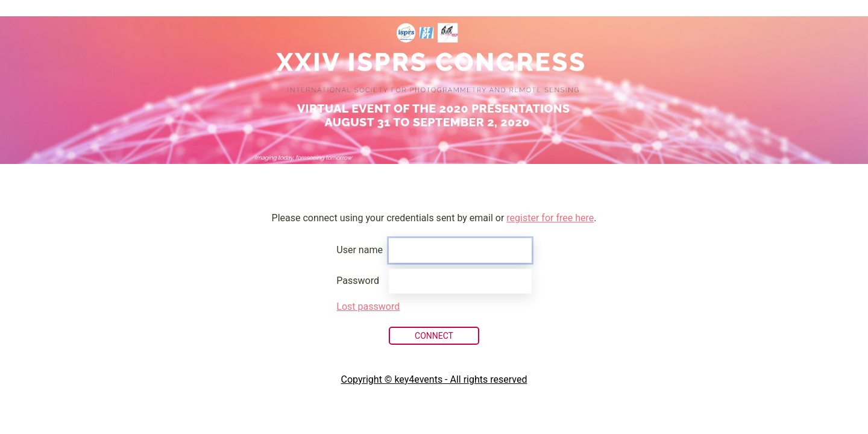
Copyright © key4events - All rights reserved (434, 379)
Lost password (368, 307)
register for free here (550, 218)
